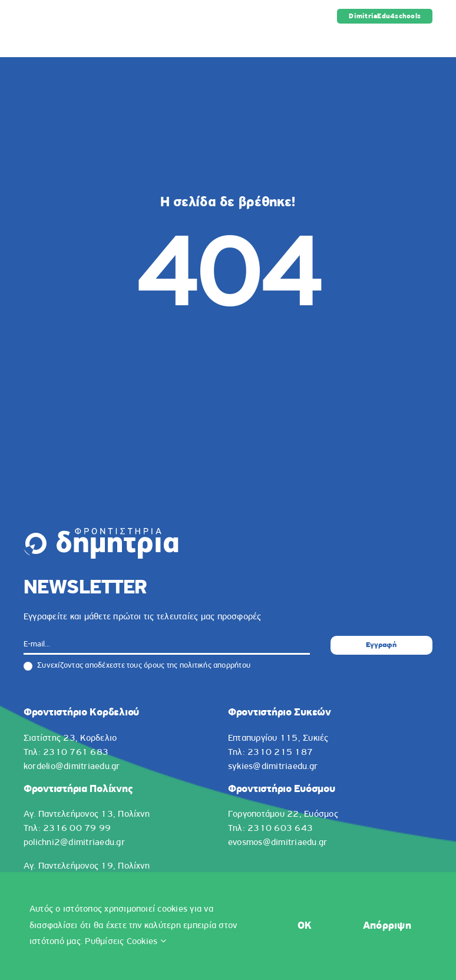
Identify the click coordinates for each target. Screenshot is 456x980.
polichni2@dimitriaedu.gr (74, 843)
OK (282, 926)
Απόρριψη (382, 926)
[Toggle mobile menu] (426, 39)
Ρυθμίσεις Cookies (147, 942)
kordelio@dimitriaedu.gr (72, 767)
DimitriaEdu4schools (385, 17)
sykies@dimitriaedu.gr (273, 767)
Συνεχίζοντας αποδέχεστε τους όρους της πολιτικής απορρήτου (137, 666)
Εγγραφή (381, 645)
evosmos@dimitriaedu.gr (277, 843)
